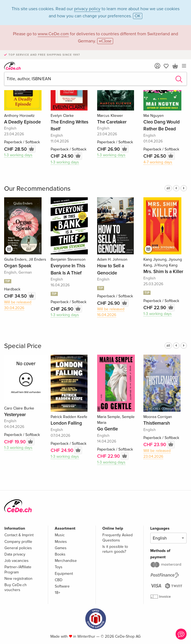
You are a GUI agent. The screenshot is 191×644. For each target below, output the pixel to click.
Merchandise (66, 561)
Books (60, 554)
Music (60, 535)
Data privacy (15, 554)
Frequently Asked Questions (118, 537)
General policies (18, 548)
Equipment (64, 574)
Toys (59, 567)
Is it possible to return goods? (115, 549)
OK (138, 16)
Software (62, 586)
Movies (61, 542)
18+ (58, 593)
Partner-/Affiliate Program (18, 569)
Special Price (23, 346)
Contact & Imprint (19, 535)
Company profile (18, 542)
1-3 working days (18, 155)
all (168, 188)
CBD (59, 580)
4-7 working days (158, 162)
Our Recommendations (37, 189)
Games (61, 548)
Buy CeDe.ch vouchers (16, 587)
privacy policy (87, 9)
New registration (18, 579)
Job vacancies (17, 561)
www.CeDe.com (53, 34)
